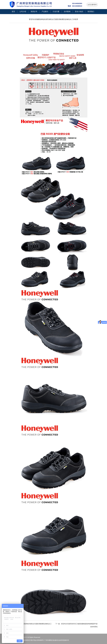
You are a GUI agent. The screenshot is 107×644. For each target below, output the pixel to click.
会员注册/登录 (92, 5)
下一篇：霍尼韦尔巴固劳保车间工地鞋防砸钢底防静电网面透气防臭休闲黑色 (76, 625)
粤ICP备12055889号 (37, 640)
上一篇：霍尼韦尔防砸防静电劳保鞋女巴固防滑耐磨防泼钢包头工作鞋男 (31, 625)
